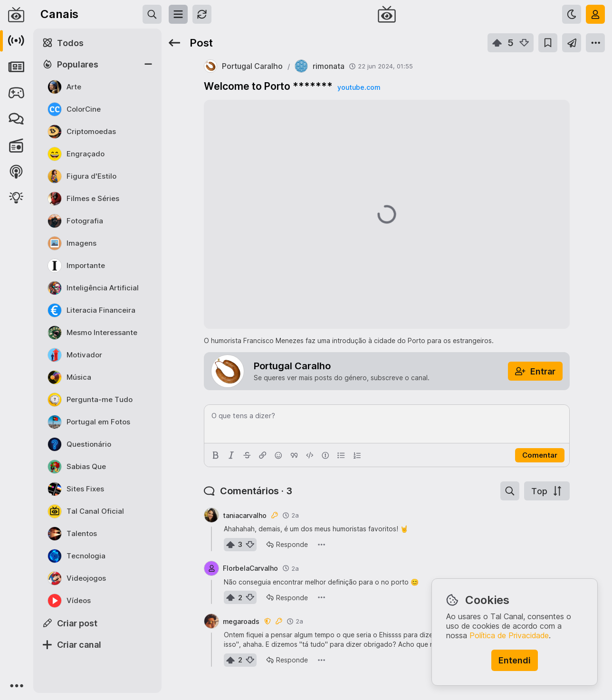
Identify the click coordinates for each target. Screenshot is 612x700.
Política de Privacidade (509, 635)
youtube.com (359, 87)
